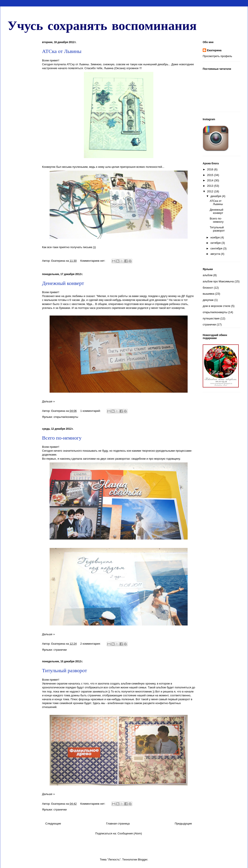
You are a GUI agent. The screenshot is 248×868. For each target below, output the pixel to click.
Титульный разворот (64, 670)
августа (216, 254)
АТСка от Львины (62, 51)
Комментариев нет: (93, 261)
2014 (211, 180)
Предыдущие (183, 824)
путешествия (211, 318)
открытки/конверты (66, 417)
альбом (208, 275)
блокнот (208, 288)
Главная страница (118, 824)
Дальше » (48, 401)
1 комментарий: (91, 411)
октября (216, 243)
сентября (217, 248)
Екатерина (214, 50)
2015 (211, 175)
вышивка (209, 294)
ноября (216, 237)
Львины (84, 64)
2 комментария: (91, 644)
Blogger (143, 859)
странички (60, 650)
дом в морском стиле (217, 306)
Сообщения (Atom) (130, 833)
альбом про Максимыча (218, 281)
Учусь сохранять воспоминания (102, 25)
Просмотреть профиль (217, 56)
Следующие (53, 824)
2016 (211, 169)
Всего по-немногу (62, 438)
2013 (211, 186)
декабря (216, 196)
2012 (211, 191)
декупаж (208, 300)
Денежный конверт (63, 283)
